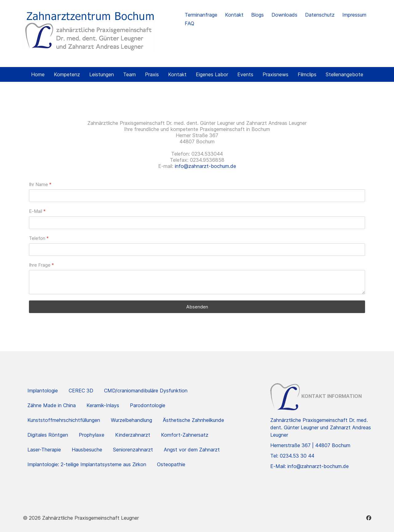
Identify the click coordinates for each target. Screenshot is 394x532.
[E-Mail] (197, 223)
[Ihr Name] (197, 196)
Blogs (257, 15)
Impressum (354, 15)
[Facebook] (369, 518)
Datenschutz (320, 15)
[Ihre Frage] (197, 282)
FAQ (189, 23)
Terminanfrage (201, 15)
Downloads (284, 15)
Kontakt (234, 15)
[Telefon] (197, 250)
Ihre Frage (41, 265)
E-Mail (37, 211)
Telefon (39, 238)
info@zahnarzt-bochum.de (205, 166)
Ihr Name (40, 184)
